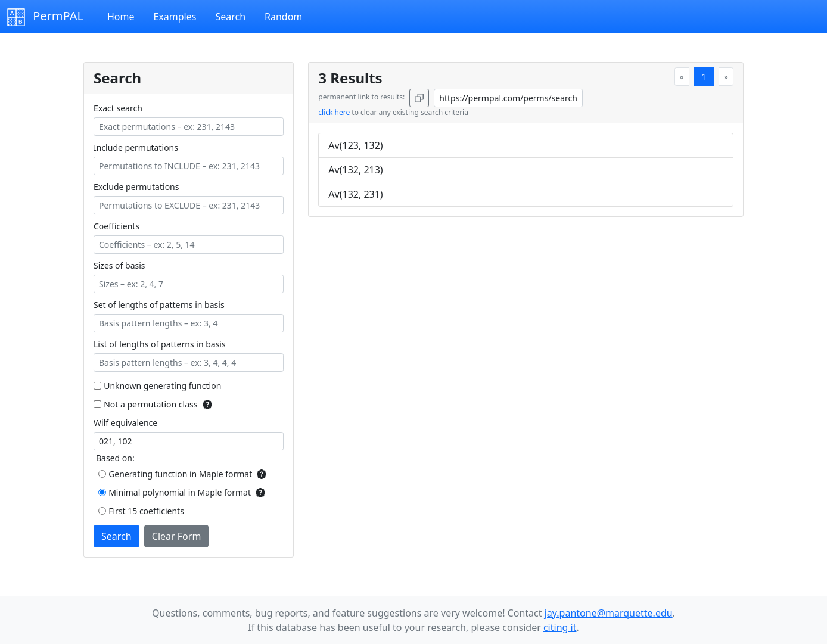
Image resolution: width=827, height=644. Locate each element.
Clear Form (177, 536)
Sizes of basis (119, 265)
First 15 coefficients (146, 511)
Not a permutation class (150, 404)
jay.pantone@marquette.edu (609, 613)
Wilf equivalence (125, 423)
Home (121, 17)
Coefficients (116, 226)
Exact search (118, 108)
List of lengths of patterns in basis (160, 344)
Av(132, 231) (355, 194)
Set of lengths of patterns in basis (159, 305)
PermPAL (45, 17)
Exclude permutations (136, 187)
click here (334, 112)
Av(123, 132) (355, 145)
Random (283, 17)
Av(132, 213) (355, 170)
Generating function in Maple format (180, 474)
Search (230, 17)
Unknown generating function (162, 386)
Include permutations (136, 147)
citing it (560, 627)
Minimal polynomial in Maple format (180, 492)
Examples (175, 17)
